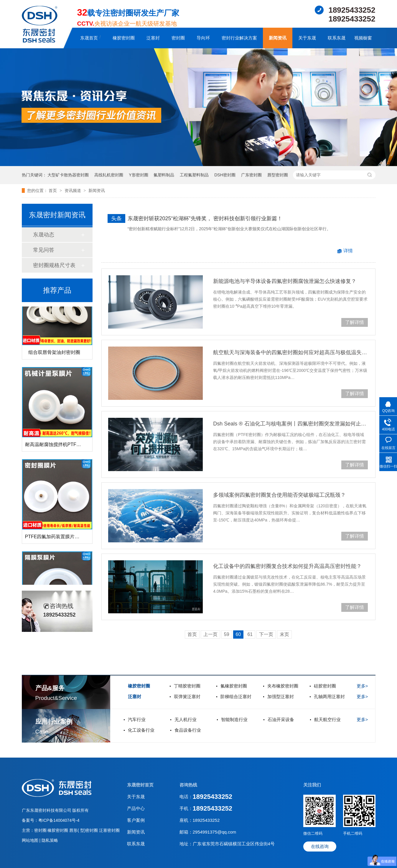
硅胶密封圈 (325, 686)
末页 (284, 634)
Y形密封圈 (138, 175)
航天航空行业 (327, 719)
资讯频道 (73, 191)
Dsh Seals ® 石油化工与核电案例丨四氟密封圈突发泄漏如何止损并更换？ (290, 424)
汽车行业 (137, 719)
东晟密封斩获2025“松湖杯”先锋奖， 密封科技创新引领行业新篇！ (205, 218)
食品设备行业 (188, 730)
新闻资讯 (278, 38)
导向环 (203, 38)
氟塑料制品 (164, 175)
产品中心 (136, 808)
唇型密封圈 (278, 175)
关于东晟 (307, 38)
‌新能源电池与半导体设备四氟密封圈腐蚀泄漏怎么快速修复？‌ (285, 281)
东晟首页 (89, 38)
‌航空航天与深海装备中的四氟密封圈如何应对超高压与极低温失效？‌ (290, 352)
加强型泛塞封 (281, 696)
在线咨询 (320, 846)
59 (227, 634)
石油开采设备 (281, 719)
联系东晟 (337, 38)
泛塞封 (153, 38)
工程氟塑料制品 (194, 175)
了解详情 (355, 322)
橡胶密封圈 (124, 38)
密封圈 (178, 38)
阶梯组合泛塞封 (236, 696)
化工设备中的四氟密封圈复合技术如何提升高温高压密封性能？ (287, 566)
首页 (53, 191)
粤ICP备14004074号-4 (59, 820)
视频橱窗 (363, 38)
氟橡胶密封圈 (234, 686)
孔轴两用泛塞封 (329, 696)
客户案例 (136, 820)
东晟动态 (44, 235)
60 (238, 634)
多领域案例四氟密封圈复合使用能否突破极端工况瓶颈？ (279, 495)
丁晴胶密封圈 (187, 686)
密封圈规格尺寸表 (54, 265)
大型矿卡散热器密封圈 (68, 175)
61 (250, 634)
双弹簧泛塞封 (187, 696)
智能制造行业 (234, 719)
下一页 (266, 634)
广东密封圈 (251, 175)
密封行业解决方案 (239, 38)
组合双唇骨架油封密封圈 (54, 353)
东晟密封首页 (140, 785)
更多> (362, 686)
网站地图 (31, 840)
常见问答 (44, 250)
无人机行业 (186, 719)
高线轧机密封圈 (109, 175)
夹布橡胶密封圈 (283, 686)
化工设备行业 (141, 730)
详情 (348, 251)
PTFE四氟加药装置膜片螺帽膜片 (59, 538)
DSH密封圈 (225, 175)
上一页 (210, 634)
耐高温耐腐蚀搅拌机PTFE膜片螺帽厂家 (66, 446)
